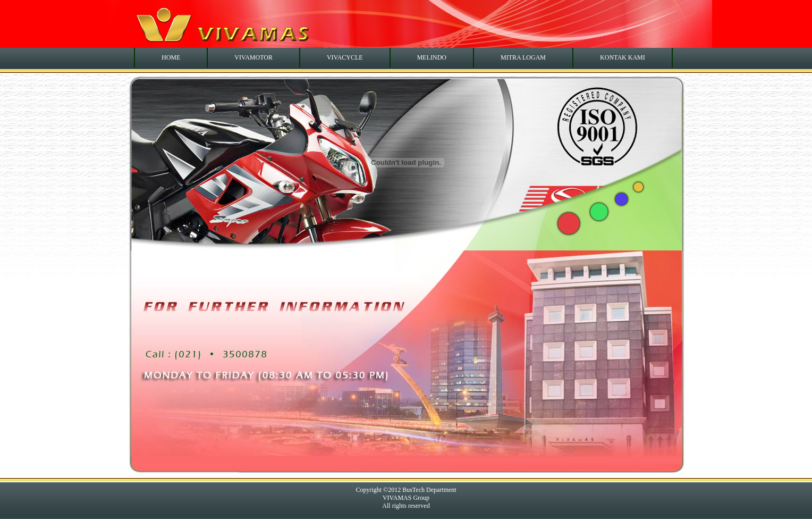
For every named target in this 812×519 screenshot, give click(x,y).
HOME (171, 57)
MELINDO (432, 57)
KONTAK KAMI (623, 57)
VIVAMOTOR (253, 57)
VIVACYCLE (345, 57)
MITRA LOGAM (523, 57)
